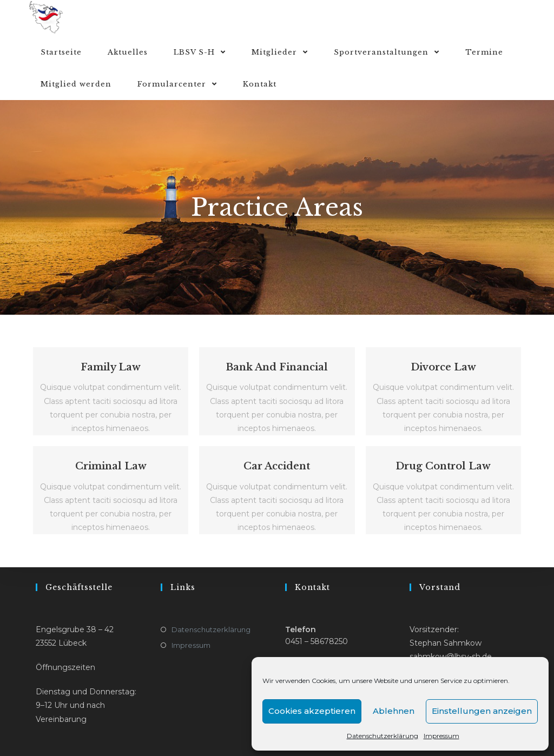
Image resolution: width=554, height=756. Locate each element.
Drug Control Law (443, 466)
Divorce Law (443, 367)
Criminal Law (111, 466)
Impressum (441, 736)
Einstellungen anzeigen (482, 711)
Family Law (111, 367)
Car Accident (277, 466)
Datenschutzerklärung (382, 736)
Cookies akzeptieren (312, 711)
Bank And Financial (277, 367)
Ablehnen (394, 711)
